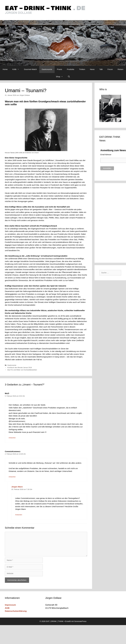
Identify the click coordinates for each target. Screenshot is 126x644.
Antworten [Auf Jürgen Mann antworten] (19, 515)
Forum (110, 69)
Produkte (71, 69)
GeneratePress (80, 621)
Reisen (120, 69)
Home (5, 69)
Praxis (60, 69)
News (92, 69)
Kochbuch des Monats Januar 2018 (20, 368)
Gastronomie (47, 69)
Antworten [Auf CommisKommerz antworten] (12, 477)
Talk (101, 69)
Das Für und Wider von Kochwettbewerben (22, 370)
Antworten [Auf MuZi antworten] (12, 438)
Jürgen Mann (17, 487)
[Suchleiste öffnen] (69, 77)
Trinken (82, 69)
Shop (61, 77)
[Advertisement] (110, 222)
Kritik (17, 69)
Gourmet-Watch (30, 69)
